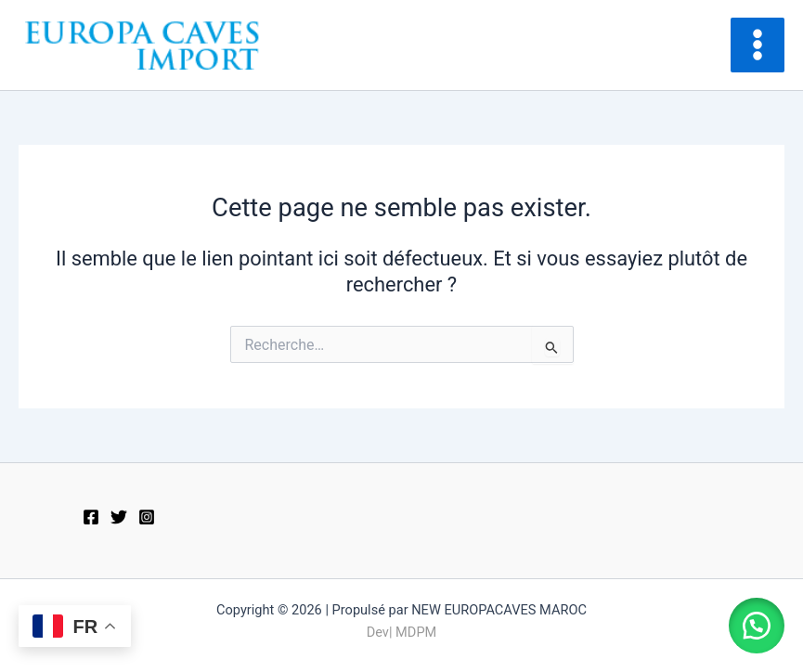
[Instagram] (147, 517)
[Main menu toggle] (758, 45)
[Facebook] (91, 517)
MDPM (416, 632)
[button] (757, 626)
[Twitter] (119, 517)
